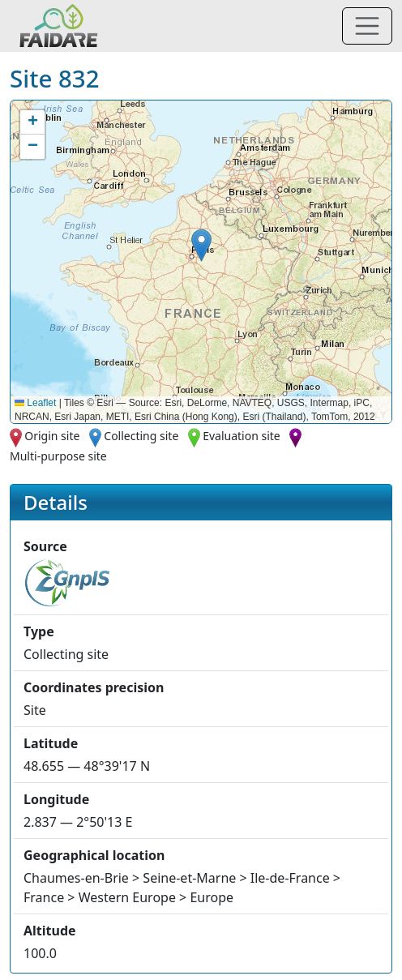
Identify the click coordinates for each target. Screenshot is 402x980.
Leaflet (35, 403)
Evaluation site (242, 436)
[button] (201, 245)
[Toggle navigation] (367, 26)
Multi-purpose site (58, 456)
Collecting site (141, 436)
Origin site (52, 436)
